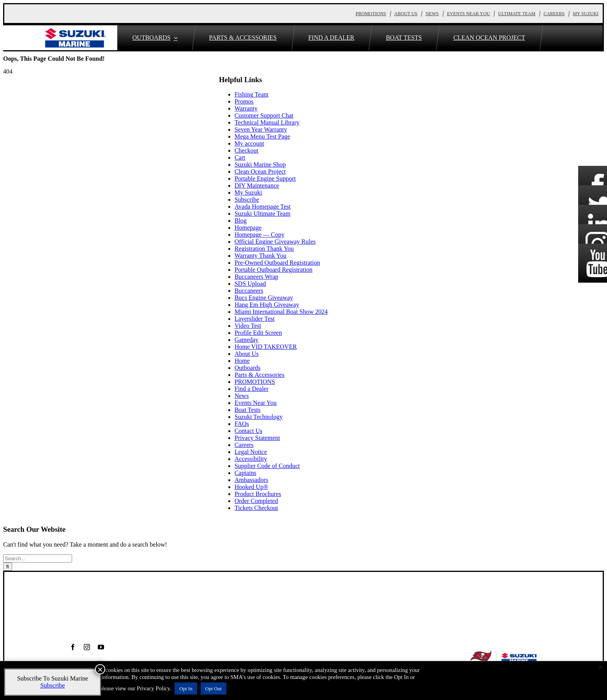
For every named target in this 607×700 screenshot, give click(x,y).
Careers (244, 445)
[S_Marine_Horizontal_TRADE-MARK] (75, 31)
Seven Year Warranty (261, 129)
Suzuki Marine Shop (260, 164)
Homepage (248, 228)
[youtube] (101, 647)
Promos (244, 101)
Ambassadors (251, 480)
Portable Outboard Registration (274, 270)
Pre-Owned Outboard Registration (277, 263)
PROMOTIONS (255, 382)
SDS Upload (250, 284)
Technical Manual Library (267, 122)
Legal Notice (251, 452)
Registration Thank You (264, 249)
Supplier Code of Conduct (267, 466)
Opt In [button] (186, 689)
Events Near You (256, 403)
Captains (245, 473)
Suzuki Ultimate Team (262, 214)
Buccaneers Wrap (256, 277)
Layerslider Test (255, 319)
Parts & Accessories (259, 375)
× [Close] (100, 669)
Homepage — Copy (259, 235)
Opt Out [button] (214, 689)
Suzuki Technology (259, 417)
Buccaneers (249, 291)
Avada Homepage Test (263, 207)
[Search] (8, 567)
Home (242, 361)
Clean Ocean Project (260, 171)
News (242, 396)
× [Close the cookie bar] (601, 667)
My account (249, 143)
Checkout (246, 150)
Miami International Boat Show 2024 (281, 312)
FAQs (242, 424)
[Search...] (38, 558)
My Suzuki (248, 193)
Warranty (246, 108)
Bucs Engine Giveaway (264, 298)
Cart (240, 157)
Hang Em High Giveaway (267, 305)
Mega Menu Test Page (262, 136)
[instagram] (87, 647)
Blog (241, 221)
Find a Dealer (251, 389)
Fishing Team (251, 94)
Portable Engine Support (265, 179)
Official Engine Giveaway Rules (275, 242)
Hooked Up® (251, 487)
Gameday (246, 340)
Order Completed (256, 501)
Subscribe (247, 200)
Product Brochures (258, 494)
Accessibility (251, 459)
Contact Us (249, 431)
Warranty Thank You (260, 256)
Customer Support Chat (264, 115)
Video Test (248, 326)
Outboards (248, 368)
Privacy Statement (257, 438)
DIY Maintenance (257, 186)
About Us (247, 354)
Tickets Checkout (256, 508)
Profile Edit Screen (258, 333)
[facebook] (73, 647)
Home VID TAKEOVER (266, 347)
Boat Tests (248, 410)
